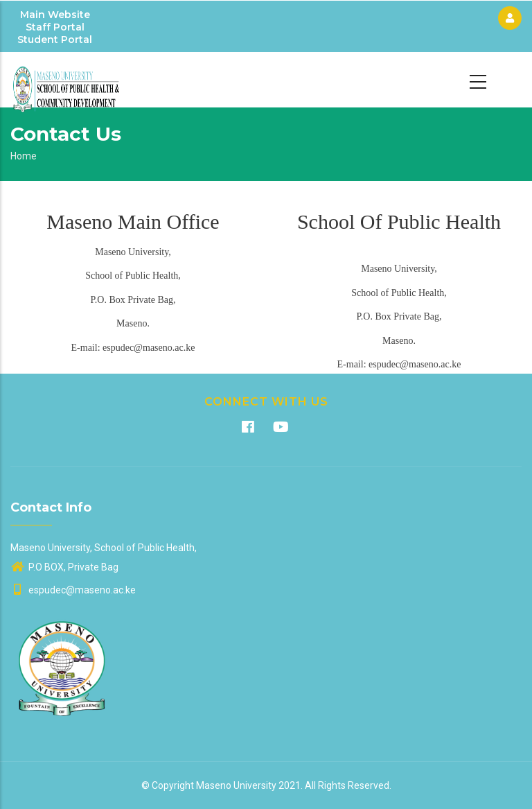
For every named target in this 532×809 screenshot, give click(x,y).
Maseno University (236, 785)
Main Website (55, 15)
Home (24, 156)
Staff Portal (55, 27)
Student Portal (55, 40)
